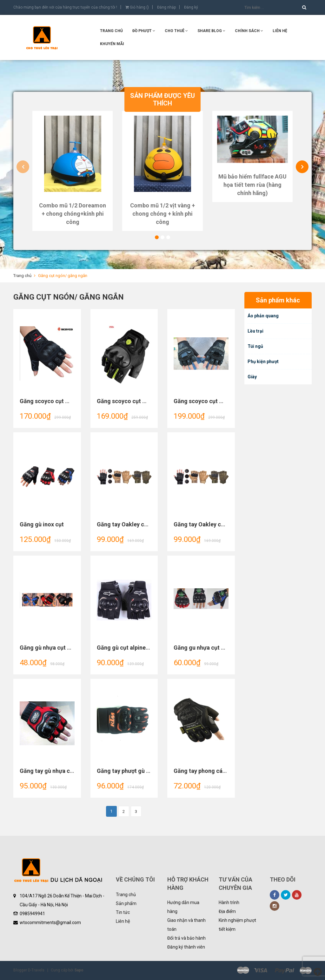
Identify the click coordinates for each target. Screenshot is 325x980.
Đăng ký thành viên (186, 947)
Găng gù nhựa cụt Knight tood (59, 648)
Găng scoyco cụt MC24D (206, 401)
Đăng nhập (166, 7)
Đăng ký (191, 7)
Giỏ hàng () (137, 7)
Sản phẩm (126, 903)
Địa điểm (227, 911)
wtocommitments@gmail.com (50, 923)
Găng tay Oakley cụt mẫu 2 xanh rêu (220, 524)
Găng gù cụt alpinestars (128, 648)
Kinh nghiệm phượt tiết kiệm (237, 925)
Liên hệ (280, 31)
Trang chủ (126, 895)
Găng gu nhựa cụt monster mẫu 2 (217, 648)
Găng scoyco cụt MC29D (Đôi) (136, 401)
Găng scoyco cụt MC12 (50, 401)
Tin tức (123, 912)
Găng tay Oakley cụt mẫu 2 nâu (137, 524)
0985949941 (32, 914)
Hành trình (229, 902)
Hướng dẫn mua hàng (183, 907)
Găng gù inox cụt (42, 524)
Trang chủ (111, 31)
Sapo (79, 970)
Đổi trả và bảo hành (186, 938)
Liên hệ (123, 921)
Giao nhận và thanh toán (186, 925)
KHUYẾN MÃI (112, 44)
